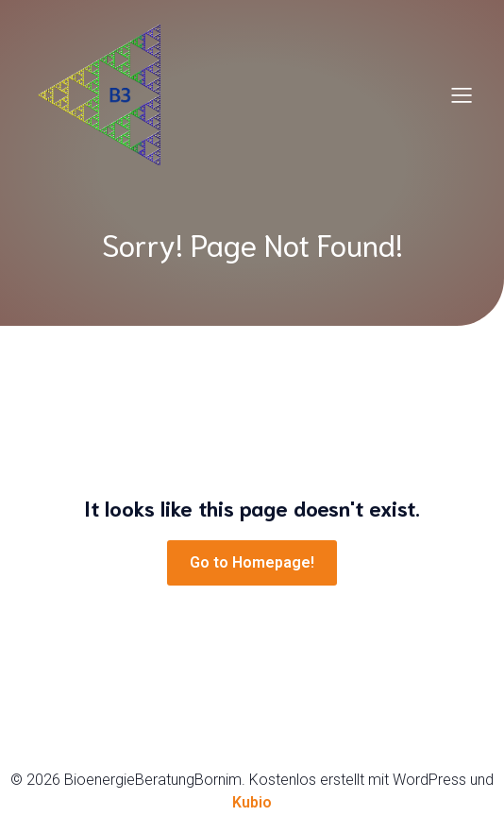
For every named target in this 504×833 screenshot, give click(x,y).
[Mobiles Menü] (462, 94)
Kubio (252, 802)
